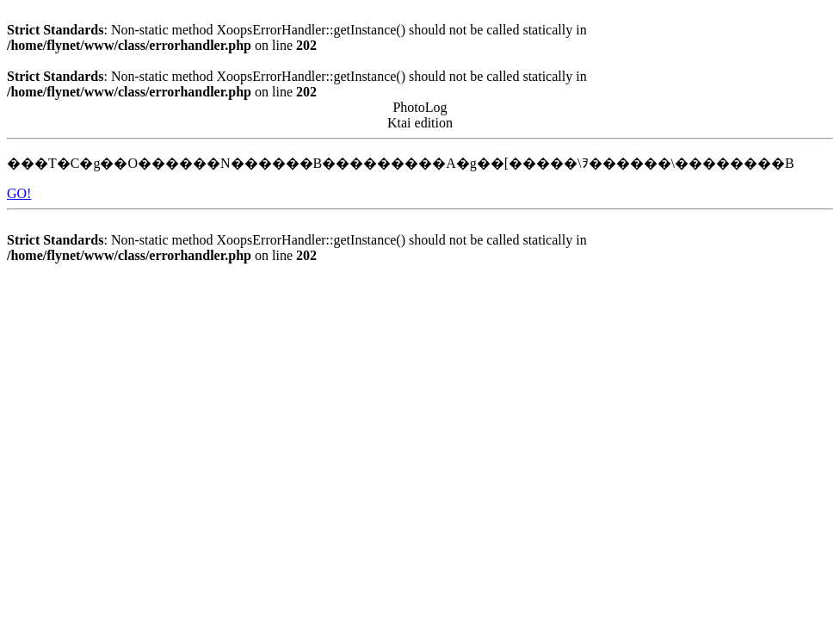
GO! (19, 193)
